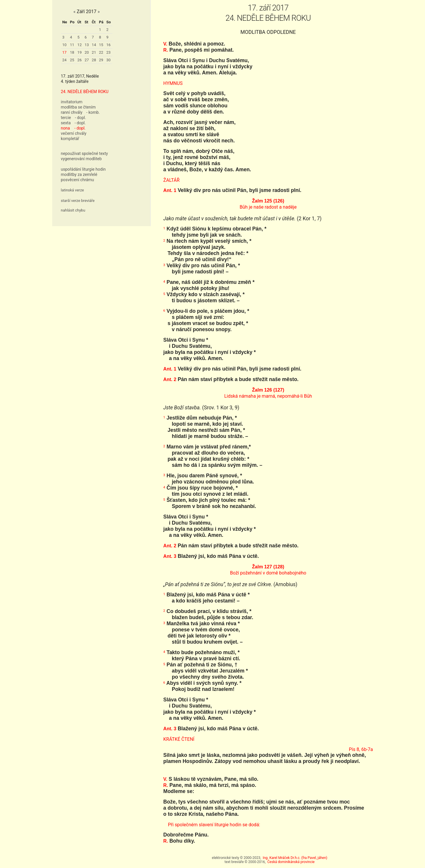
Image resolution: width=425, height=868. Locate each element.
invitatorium (72, 102)
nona (65, 128)
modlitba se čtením (78, 107)
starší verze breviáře (78, 201)
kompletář (70, 139)
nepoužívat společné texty (85, 153)
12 (79, 45)
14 (94, 45)
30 (109, 60)
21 (94, 52)
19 (79, 52)
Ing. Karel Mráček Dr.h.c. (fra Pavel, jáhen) (295, 858)
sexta (66, 123)
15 (101, 45)
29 (101, 60)
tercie (66, 118)
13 (87, 45)
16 (109, 45)
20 (87, 52)
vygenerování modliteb (81, 159)
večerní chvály (74, 133)
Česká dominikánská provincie (291, 862)
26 (79, 60)
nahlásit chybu (73, 210)
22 (101, 52)
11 (72, 45)
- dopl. (81, 118)
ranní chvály (72, 112)
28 (94, 60)
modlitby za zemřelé (79, 174)
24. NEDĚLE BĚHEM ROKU (85, 92)
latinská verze (72, 190)
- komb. (93, 112)
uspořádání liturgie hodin (83, 169)
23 (109, 52)
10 (65, 45)
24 (65, 60)
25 (72, 60)
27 (87, 60)
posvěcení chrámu (78, 180)
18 (72, 52)
